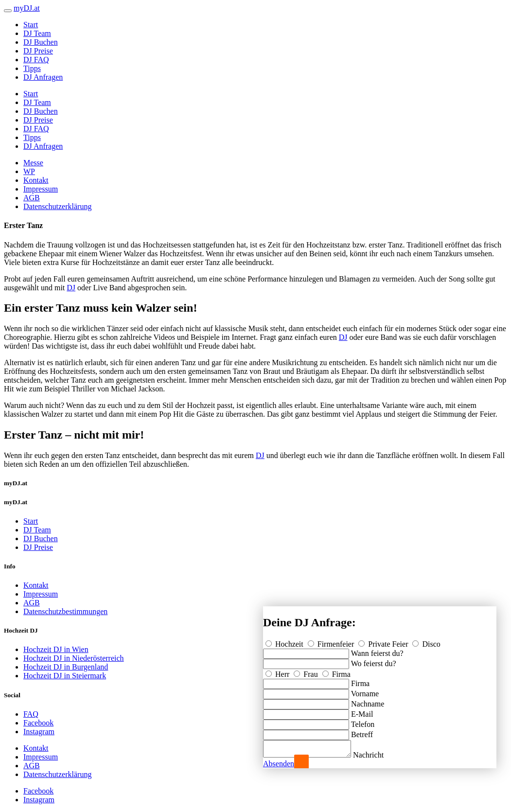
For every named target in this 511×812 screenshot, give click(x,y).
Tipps (32, 68)
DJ (71, 288)
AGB (32, 198)
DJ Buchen (41, 42)
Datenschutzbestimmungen (65, 611)
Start (31, 25)
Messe (33, 163)
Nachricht (378, 755)
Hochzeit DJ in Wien (56, 649)
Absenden (279, 764)
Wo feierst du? (374, 661)
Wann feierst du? (377, 650)
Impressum (41, 189)
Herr (278, 671)
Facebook (38, 723)
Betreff (362, 732)
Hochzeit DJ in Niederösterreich (74, 658)
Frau (307, 671)
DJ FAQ (36, 60)
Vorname (365, 691)
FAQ (31, 714)
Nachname (368, 701)
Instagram (39, 732)
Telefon (363, 721)
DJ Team (37, 33)
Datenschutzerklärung (57, 206)
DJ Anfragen (43, 77)
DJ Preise (38, 51)
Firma (336, 671)
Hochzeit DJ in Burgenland (66, 667)
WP (29, 171)
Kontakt (36, 180)
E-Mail (362, 711)
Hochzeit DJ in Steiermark (65, 676)
